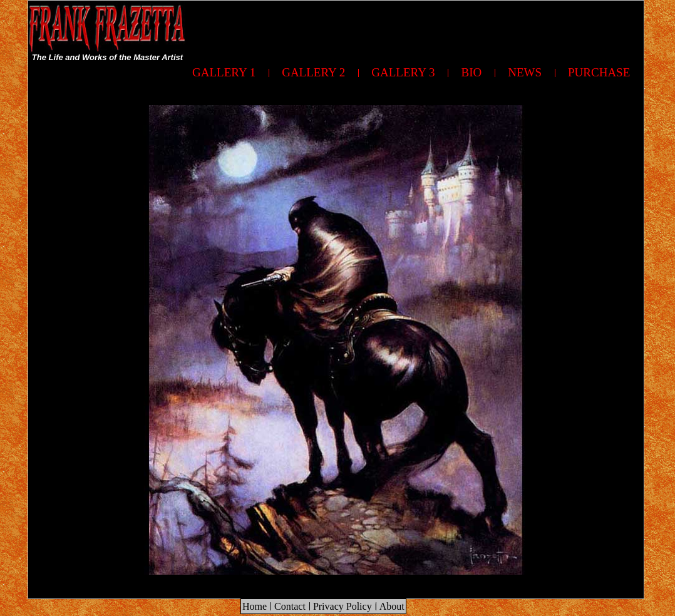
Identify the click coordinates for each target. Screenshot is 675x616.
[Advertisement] (416, 29)
